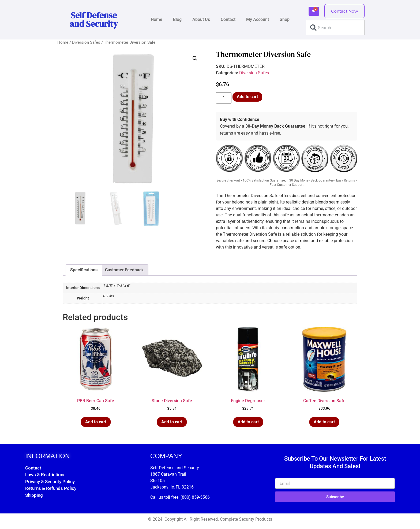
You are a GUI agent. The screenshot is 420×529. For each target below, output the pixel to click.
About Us (201, 19)
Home (157, 19)
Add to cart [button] (96, 422)
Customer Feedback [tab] (124, 270)
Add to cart (247, 97)
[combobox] (335, 28)
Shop (285, 19)
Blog (177, 19)
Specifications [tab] (84, 270)
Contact (228, 19)
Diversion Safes (86, 42)
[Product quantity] (224, 98)
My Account (258, 19)
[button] (195, 58)
